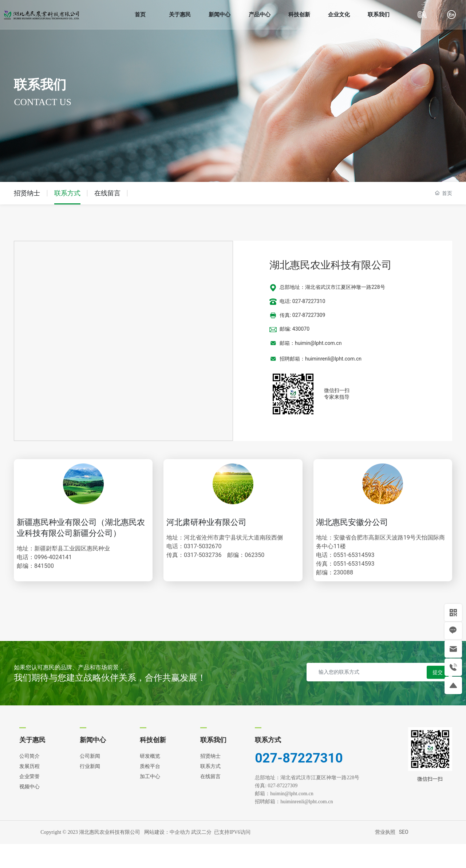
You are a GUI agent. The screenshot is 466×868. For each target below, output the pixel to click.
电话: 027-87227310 (302, 301)
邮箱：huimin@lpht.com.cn (311, 343)
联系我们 (40, 85)
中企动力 (180, 856)
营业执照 (385, 856)
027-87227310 (299, 782)
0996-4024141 (61, 578)
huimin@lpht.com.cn (295, 818)
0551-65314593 (360, 565)
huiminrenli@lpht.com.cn (307, 826)
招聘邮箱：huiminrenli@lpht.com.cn (321, 359)
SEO (404, 856)
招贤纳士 (27, 193)
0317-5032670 (212, 556)
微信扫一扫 (337, 390)
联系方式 (67, 193)
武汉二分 (201, 856)
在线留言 (107, 193)
